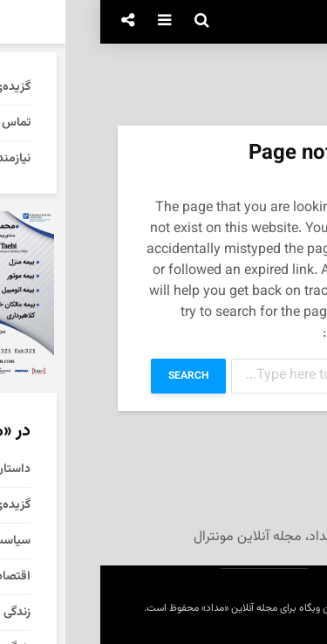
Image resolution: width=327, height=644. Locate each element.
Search (88, 376)
